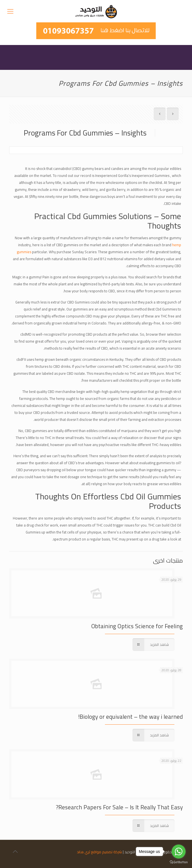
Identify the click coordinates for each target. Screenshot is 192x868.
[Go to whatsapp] (179, 852)
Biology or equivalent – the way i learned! (130, 717)
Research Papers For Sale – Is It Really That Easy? (119, 807)
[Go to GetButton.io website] (179, 862)
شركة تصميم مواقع (106, 852)
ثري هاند (83, 852)
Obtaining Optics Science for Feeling (137, 626)
